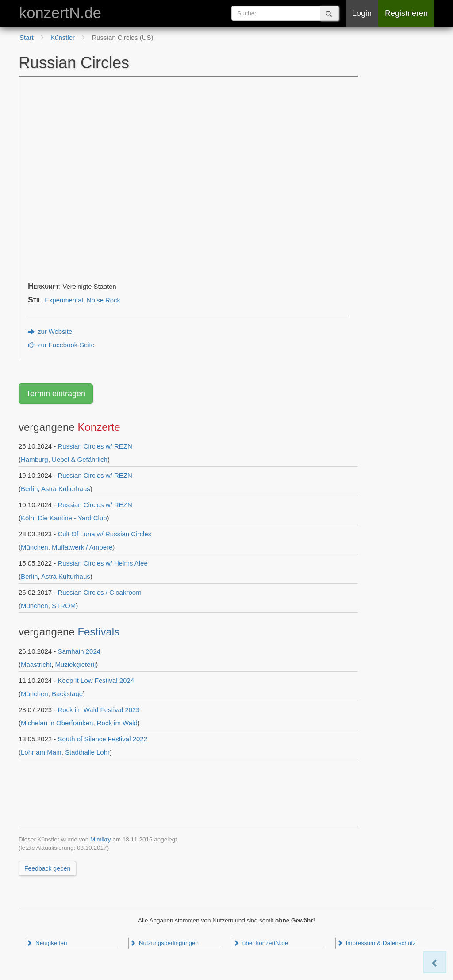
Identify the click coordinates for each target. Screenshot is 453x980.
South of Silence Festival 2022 (102, 739)
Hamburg (35, 459)
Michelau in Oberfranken (57, 723)
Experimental (64, 300)
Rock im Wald (117, 723)
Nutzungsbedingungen (164, 943)
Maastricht (36, 664)
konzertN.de (60, 13)
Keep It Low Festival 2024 (96, 680)
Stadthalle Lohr (87, 752)
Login (362, 13)
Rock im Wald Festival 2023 (98, 710)
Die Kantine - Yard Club (72, 518)
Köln (27, 518)
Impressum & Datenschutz (376, 943)
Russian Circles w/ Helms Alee (102, 563)
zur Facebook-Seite (61, 345)
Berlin (29, 489)
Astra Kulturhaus (66, 489)
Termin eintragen (56, 394)
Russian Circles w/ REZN (95, 446)
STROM (64, 606)
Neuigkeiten (46, 943)
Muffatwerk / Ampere (82, 547)
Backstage (67, 694)
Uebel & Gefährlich (80, 459)
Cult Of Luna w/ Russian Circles (104, 534)
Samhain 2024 (79, 651)
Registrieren (406, 13)
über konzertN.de (261, 943)
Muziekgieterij (76, 664)
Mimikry (101, 839)
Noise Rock (104, 300)
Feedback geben (47, 868)
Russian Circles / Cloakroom (99, 592)
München (35, 547)
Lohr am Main (41, 752)
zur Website (50, 332)
